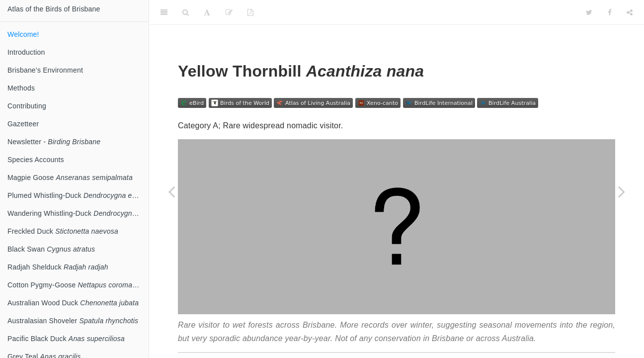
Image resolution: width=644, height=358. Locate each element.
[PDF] (250, 12)
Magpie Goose (70, 178)
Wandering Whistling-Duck (78, 213)
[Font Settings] (207, 12)
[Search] (186, 12)
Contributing (27, 106)
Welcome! (23, 34)
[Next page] (622, 191)
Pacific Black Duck (66, 339)
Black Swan (51, 249)
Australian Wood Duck (73, 303)
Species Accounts (36, 160)
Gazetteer (23, 124)
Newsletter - (54, 142)
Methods (21, 88)
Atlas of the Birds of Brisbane (54, 9)
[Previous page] (171, 191)
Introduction (26, 52)
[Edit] (229, 12)
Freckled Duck (63, 231)
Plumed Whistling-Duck (77, 195)
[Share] (630, 12)
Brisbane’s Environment (45, 70)
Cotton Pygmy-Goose (78, 285)
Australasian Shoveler (73, 321)
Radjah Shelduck (58, 267)
